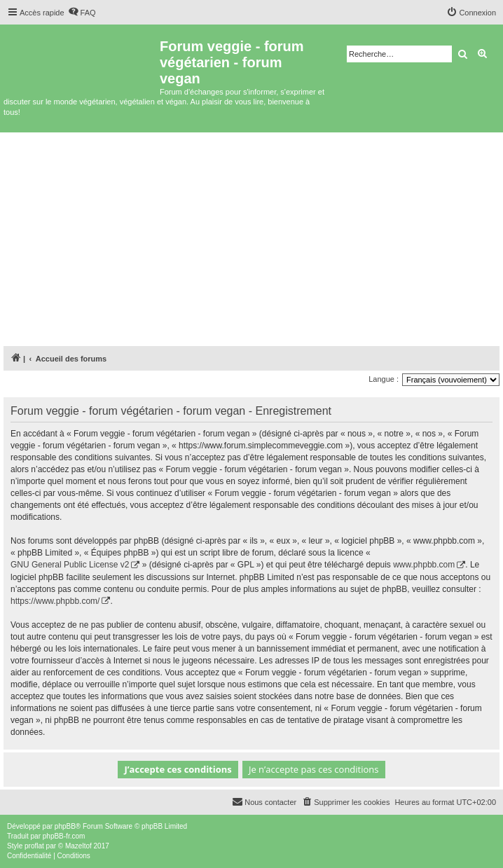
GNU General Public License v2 (70, 565)
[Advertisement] (251, 237)
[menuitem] (82, 13)
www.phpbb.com (424, 565)
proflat (34, 846)
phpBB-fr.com (64, 836)
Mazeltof (78, 846)
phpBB (65, 826)
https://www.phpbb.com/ (55, 601)
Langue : (384, 379)
